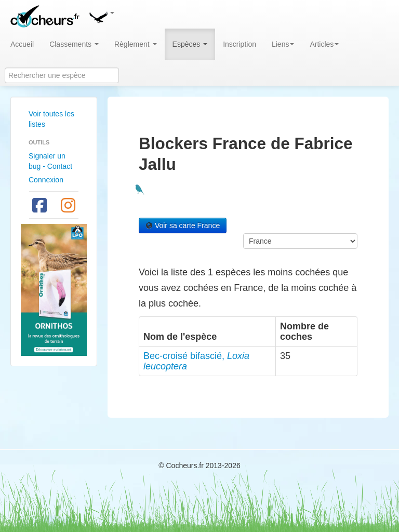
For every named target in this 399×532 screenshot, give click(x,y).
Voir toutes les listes (51, 119)
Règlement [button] (136, 44)
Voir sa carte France (183, 225)
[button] (101, 16)
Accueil (22, 44)
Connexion (46, 180)
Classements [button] (74, 44)
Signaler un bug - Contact (50, 161)
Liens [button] (283, 44)
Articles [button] (324, 44)
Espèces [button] (190, 44)
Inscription (240, 44)
